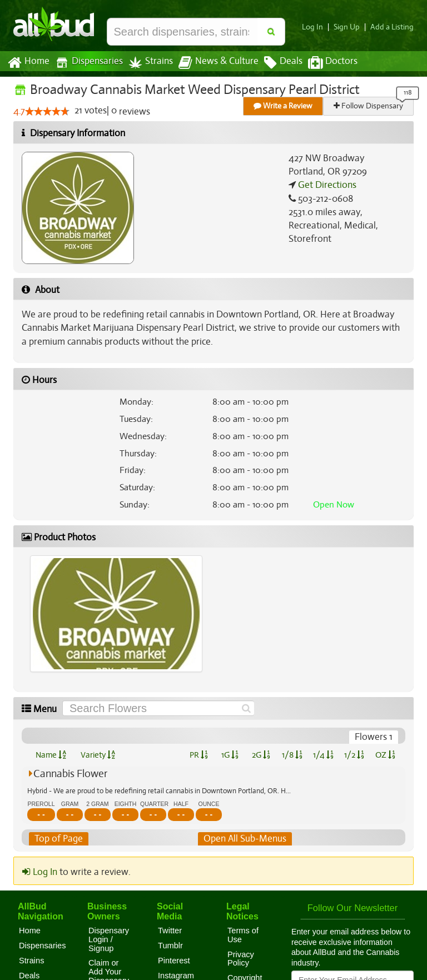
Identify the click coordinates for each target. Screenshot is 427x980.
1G (230, 755)
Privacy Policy (241, 959)
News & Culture (212, 63)
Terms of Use (243, 935)
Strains (147, 63)
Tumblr (170, 946)
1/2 (354, 755)
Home (28, 63)
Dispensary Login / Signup (109, 939)
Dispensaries (87, 63)
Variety (98, 755)
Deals (275, 63)
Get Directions (326, 185)
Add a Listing (393, 27)
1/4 (323, 755)
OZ (386, 755)
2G (261, 755)
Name (51, 755)
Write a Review (284, 106)
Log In (317, 27)
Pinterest (174, 961)
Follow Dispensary (369, 106)
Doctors (323, 63)
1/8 (292, 755)
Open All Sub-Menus (245, 839)
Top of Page (58, 839)
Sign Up (350, 27)
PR (198, 755)
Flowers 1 (374, 737)
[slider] (47, 112)
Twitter (170, 931)
